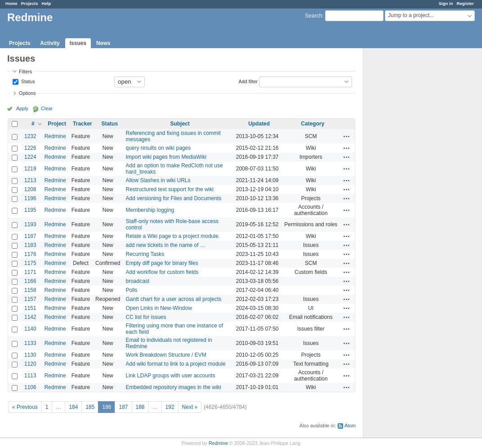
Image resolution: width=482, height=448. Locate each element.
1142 (30, 317)
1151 (30, 308)
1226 (30, 148)
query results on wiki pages (158, 148)
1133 (30, 343)
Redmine (55, 136)
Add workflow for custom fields (162, 272)
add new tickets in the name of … (165, 245)
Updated (259, 124)
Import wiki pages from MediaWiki (166, 157)
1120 (30, 364)
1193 (30, 224)
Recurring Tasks (145, 254)
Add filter (248, 81)
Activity (50, 43)
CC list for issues (146, 317)
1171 (30, 272)
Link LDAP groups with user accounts (170, 376)
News (103, 43)
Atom (350, 426)
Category (312, 124)
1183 (30, 245)
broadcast (137, 281)
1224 (30, 157)
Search (313, 16)
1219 (30, 169)
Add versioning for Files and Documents (173, 198)
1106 (30, 387)
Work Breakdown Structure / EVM (166, 355)
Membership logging (150, 210)
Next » (190, 407)
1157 (30, 299)
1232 (30, 136)
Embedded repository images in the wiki (173, 387)
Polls (131, 290)
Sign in (446, 3)
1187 (30, 236)
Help (47, 3)
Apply (22, 108)
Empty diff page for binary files (162, 263)
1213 (30, 180)
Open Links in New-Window (158, 308)
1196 (30, 198)
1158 (30, 290)
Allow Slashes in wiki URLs (158, 180)
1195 (30, 210)
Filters (25, 72)
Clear (47, 108)
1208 (30, 189)
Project (57, 124)
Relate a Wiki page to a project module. (172, 236)
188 (140, 407)
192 (170, 407)
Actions (347, 136)
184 (73, 407)
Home (11, 3)
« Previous (25, 407)
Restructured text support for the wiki (169, 189)
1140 (30, 329)
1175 (30, 263)
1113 (30, 376)
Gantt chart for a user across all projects (173, 299)
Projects (30, 3)
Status (27, 81)
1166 (30, 281)
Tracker (83, 124)
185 (90, 407)
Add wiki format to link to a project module (175, 364)
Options (27, 93)
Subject (180, 124)
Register (465, 3)
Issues (78, 43)
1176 (30, 254)
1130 (30, 355)
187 (123, 407)
